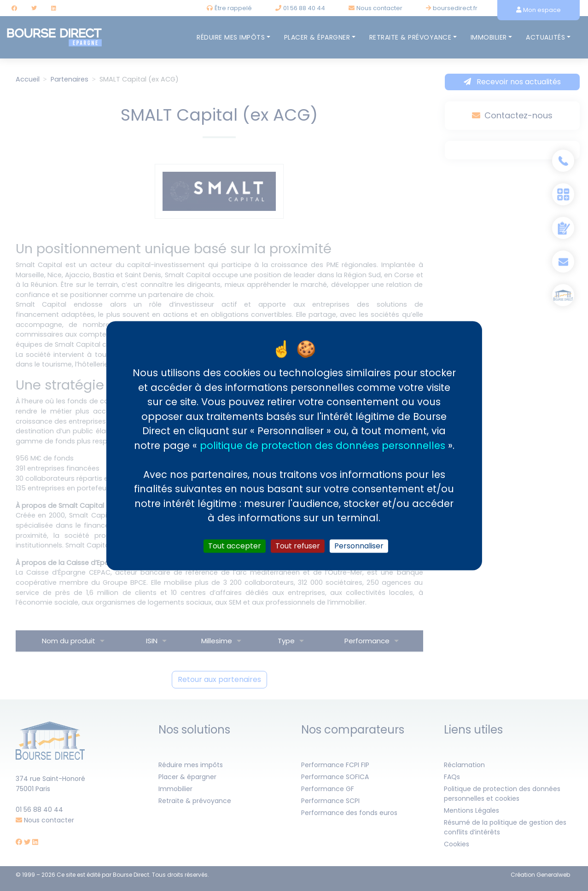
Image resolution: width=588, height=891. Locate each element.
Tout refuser (298, 546)
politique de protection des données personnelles (323, 445)
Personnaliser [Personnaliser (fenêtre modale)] (359, 546)
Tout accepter (235, 546)
